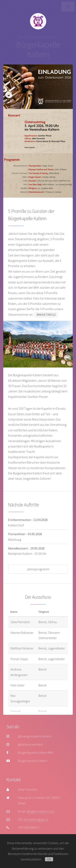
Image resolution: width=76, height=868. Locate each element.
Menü (68, 7)
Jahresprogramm (38, 569)
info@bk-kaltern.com (40, 811)
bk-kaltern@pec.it (36, 819)
